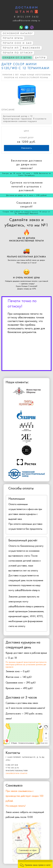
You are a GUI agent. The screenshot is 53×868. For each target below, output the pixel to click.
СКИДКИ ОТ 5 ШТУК (17, 58)
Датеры (40, 58)
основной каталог (18, 33)
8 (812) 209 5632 (12, 765)
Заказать (27, 148)
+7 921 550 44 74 (12, 768)
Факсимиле (32, 48)
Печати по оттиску (18, 53)
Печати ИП (11, 48)
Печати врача (13, 38)
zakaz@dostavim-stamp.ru (17, 773)
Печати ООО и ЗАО (17, 43)
